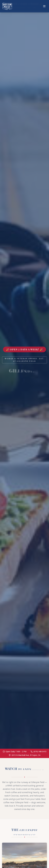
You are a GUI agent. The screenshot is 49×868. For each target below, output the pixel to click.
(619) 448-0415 (40, 751)
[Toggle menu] (44, 6)
